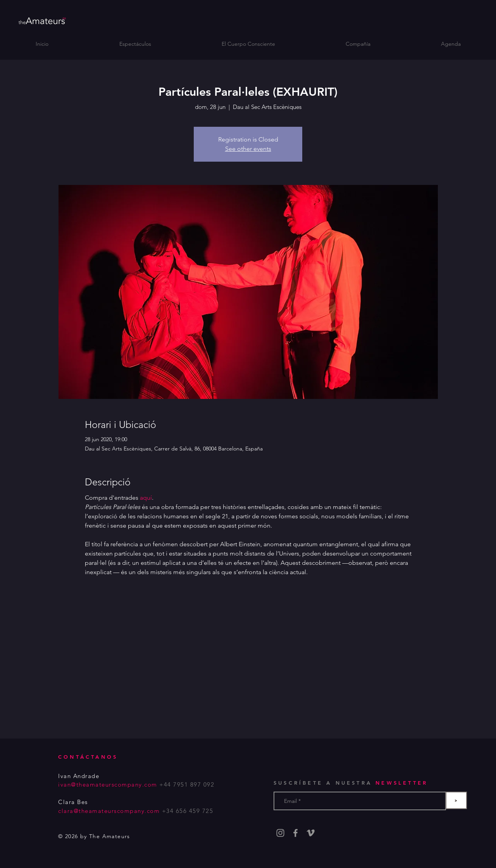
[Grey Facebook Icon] (295, 833)
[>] (456, 800)
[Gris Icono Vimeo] (311, 833)
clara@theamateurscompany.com (109, 811)
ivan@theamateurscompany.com (108, 784)
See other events (248, 149)
